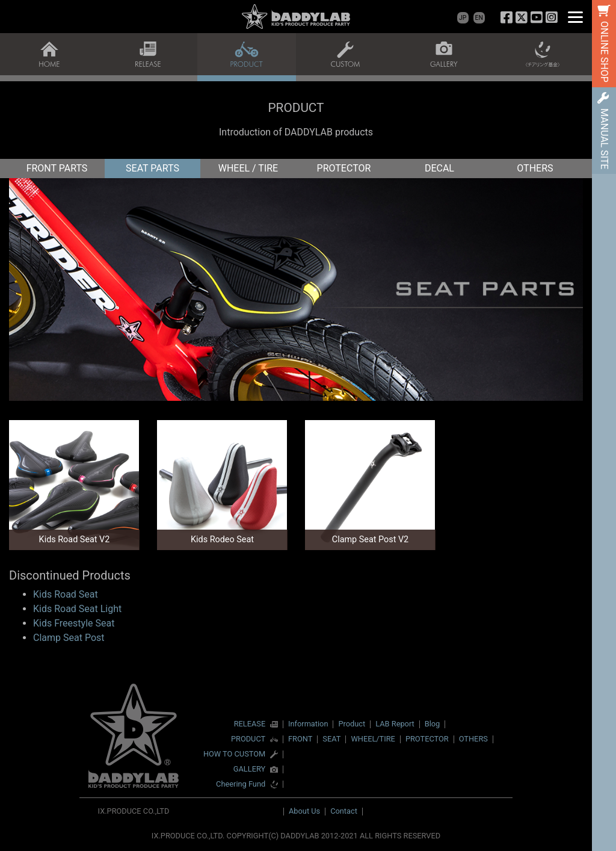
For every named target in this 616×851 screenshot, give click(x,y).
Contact (344, 811)
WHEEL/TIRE (373, 739)
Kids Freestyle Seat (74, 623)
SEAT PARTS (152, 168)
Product (352, 724)
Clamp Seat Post (69, 638)
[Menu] (575, 17)
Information (308, 724)
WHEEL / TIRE (248, 168)
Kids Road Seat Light (77, 609)
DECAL (439, 168)
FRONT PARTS (57, 168)
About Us (304, 811)
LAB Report (395, 724)
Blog (433, 724)
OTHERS (535, 168)
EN (479, 18)
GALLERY (249, 769)
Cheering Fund (241, 784)
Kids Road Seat (66, 594)
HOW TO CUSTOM (234, 754)
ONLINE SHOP (604, 52)
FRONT (300, 739)
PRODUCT (248, 739)
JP (463, 18)
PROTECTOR (344, 168)
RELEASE (250, 724)
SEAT (331, 739)
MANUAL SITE (604, 139)
